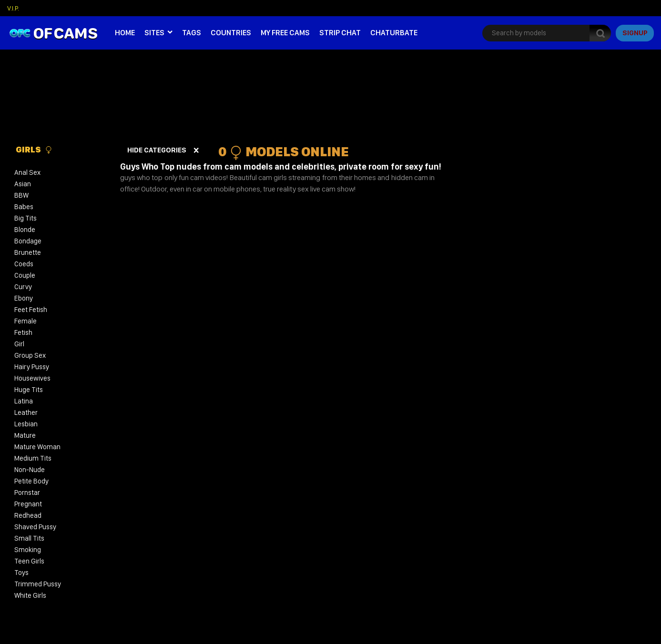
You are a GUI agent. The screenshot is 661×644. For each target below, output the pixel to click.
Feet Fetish (31, 310)
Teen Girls (29, 561)
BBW (21, 195)
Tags (192, 33)
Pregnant (28, 504)
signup (635, 33)
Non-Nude (30, 470)
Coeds (24, 264)
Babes (24, 207)
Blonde (25, 230)
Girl (19, 344)
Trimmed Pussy (38, 584)
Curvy (23, 287)
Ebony (24, 298)
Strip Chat (340, 33)
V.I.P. (13, 8)
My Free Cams (285, 33)
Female (25, 321)
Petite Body (31, 481)
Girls (34, 150)
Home (125, 33)
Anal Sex (27, 172)
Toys (21, 573)
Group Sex (30, 355)
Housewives (32, 378)
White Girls (30, 595)
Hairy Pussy (32, 367)
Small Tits (29, 538)
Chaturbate (394, 33)
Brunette (28, 252)
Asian (23, 184)
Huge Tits (29, 390)
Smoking (28, 550)
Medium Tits (33, 458)
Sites (154, 33)
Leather (26, 413)
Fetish (23, 332)
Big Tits (25, 218)
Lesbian (26, 424)
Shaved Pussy (35, 527)
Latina (24, 401)
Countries (231, 33)
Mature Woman (37, 447)
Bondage (28, 241)
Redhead (28, 515)
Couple (25, 275)
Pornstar (27, 493)
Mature (25, 435)
